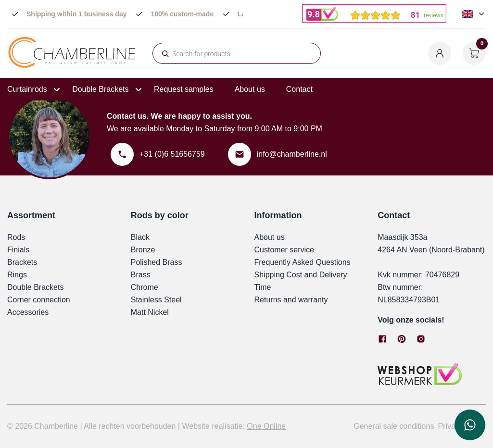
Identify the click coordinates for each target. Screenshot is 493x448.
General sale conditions (394, 426)
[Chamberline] (72, 66)
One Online (266, 426)
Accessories (28, 312)
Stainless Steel (156, 300)
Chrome (145, 287)
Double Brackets (100, 89)
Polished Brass (157, 262)
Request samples (184, 89)
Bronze (143, 250)
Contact (299, 89)
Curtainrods (27, 89)
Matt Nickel (150, 312)
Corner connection (39, 300)
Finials (18, 250)
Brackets (22, 262)
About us (250, 89)
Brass (141, 275)
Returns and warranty (291, 300)
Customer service (284, 250)
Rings (17, 275)
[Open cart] (474, 53)
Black (140, 237)
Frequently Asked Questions (303, 262)
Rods (16, 237)
